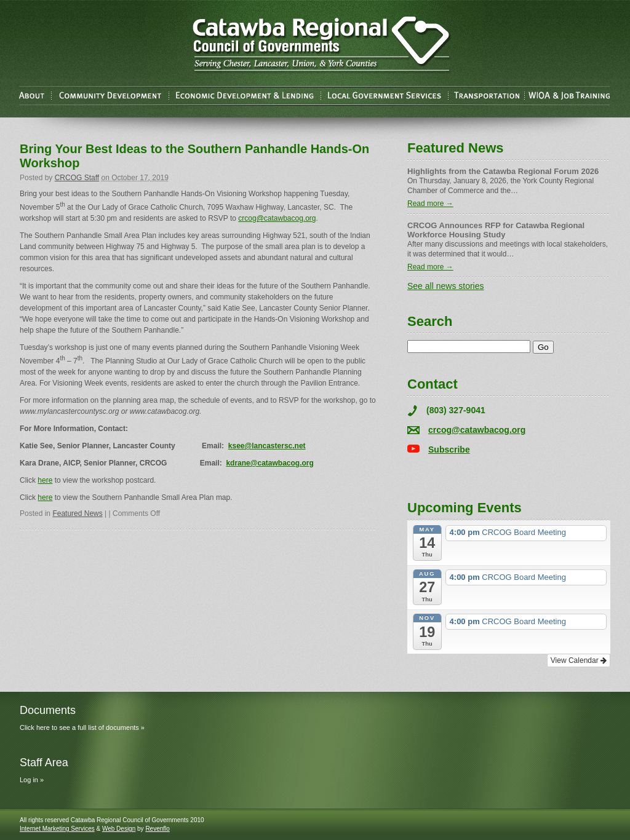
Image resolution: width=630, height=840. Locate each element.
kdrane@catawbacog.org (269, 463)
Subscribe (449, 450)
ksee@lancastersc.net (267, 446)
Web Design (119, 829)
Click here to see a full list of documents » (82, 727)
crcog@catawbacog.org (277, 218)
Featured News (77, 513)
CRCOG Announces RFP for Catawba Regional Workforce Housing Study (496, 230)
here (45, 480)
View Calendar (579, 660)
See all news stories (446, 286)
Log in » (32, 780)
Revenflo (157, 829)
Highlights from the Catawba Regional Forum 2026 (503, 171)
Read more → (430, 204)
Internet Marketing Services (57, 829)
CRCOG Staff (77, 178)
